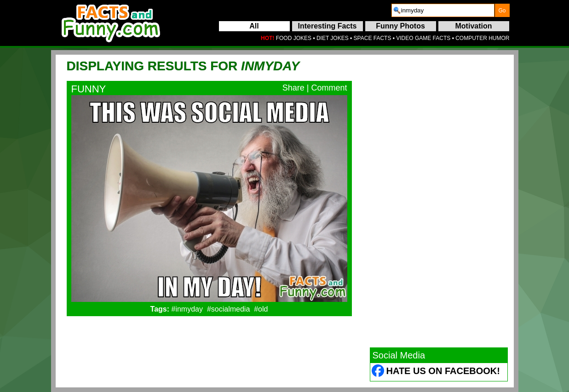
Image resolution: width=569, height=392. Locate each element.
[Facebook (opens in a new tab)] (378, 372)
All (254, 26)
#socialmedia (228, 309)
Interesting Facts (327, 26)
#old (261, 309)
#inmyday (187, 309)
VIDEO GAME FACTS (423, 38)
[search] (443, 10)
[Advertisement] (439, 201)
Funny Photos (400, 26)
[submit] (502, 10)
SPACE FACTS (373, 38)
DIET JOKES (333, 38)
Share (293, 88)
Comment (329, 88)
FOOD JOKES (294, 38)
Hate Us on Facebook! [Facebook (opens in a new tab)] (443, 371)
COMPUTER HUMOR (482, 38)
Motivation (474, 26)
